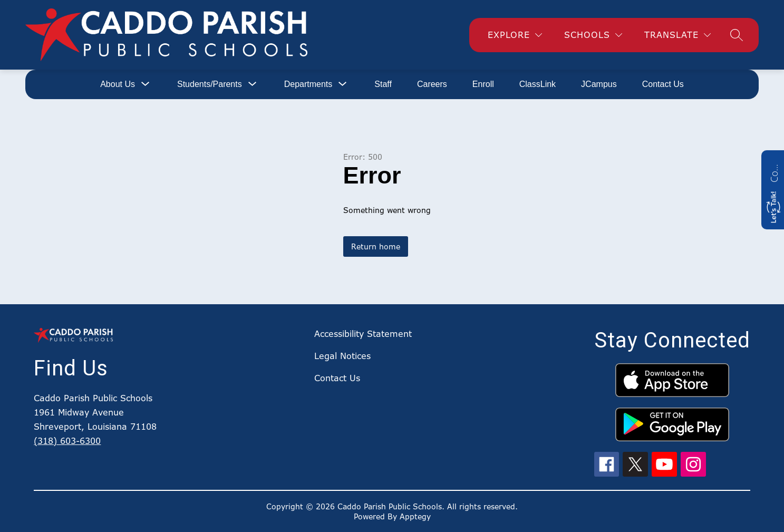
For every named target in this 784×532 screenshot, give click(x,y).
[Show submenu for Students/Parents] (210, 84)
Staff (383, 84)
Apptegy (415, 516)
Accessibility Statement (363, 334)
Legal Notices (342, 356)
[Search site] (737, 35)
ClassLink (538, 84)
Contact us (774, 172)
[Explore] (515, 35)
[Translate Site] (677, 35)
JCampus (599, 84)
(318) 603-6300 (67, 441)
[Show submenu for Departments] (308, 84)
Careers (432, 84)
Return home (376, 246)
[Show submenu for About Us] (118, 84)
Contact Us (663, 84)
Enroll (483, 84)
